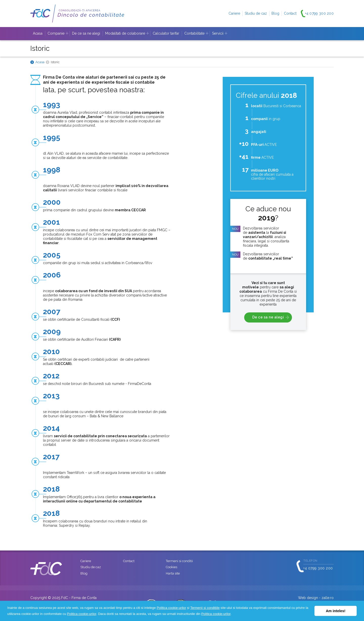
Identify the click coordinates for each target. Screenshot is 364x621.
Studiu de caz (256, 13)
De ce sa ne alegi (86, 33)
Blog (275, 13)
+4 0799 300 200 (320, 13)
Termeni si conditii (179, 561)
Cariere (234, 13)
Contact (290, 13)
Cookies (172, 567)
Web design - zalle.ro (316, 598)
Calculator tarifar (166, 33)
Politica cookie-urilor (171, 608)
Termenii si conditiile (205, 608)
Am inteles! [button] (336, 611)
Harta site (173, 573)
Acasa (38, 33)
